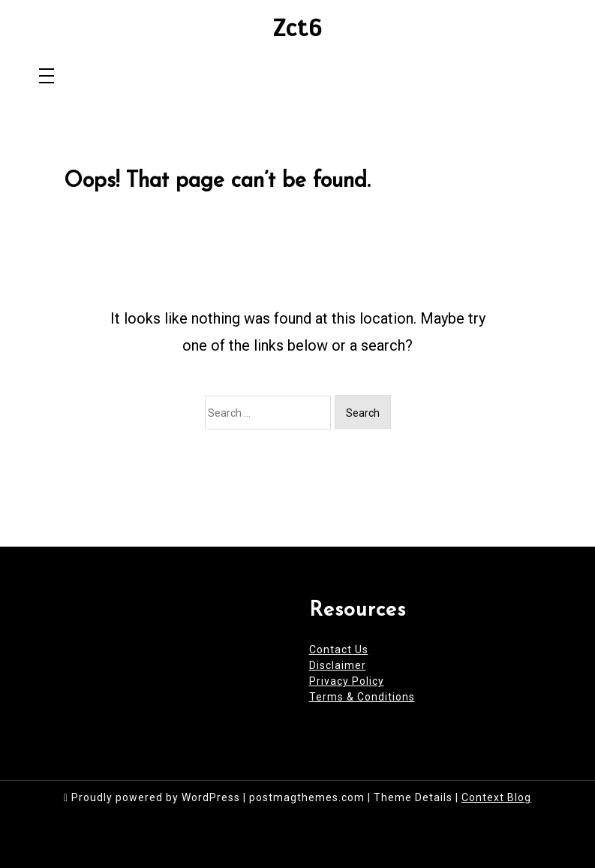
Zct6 (297, 29)
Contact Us (339, 649)
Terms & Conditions (362, 697)
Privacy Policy (347, 681)
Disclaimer (338, 665)
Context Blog (496, 797)
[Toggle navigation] (47, 77)
